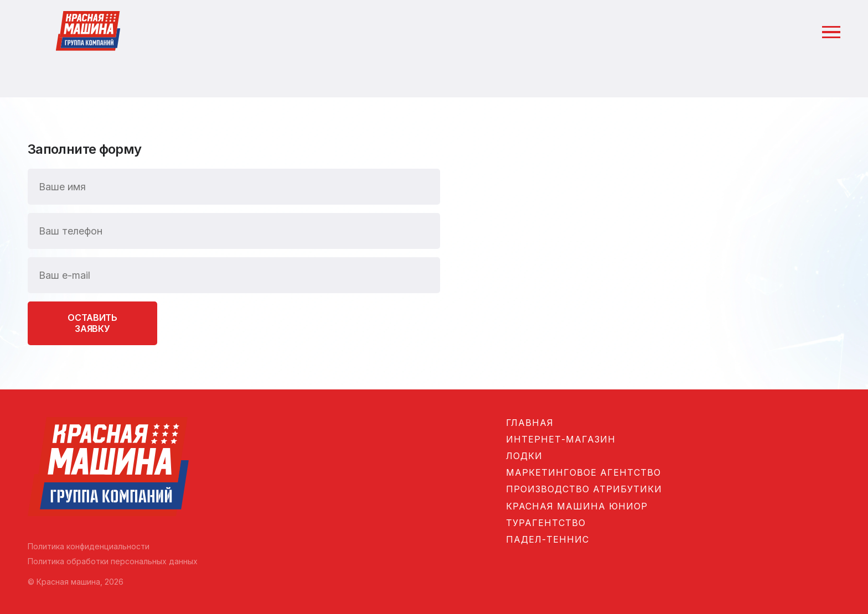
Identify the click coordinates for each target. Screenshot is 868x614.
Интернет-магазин (561, 439)
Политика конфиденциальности (89, 546)
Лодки (524, 456)
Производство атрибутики (584, 489)
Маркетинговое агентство (583, 472)
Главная (530, 423)
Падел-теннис (547, 539)
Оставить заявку (92, 323)
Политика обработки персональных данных (113, 561)
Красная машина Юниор (577, 506)
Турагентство (546, 523)
